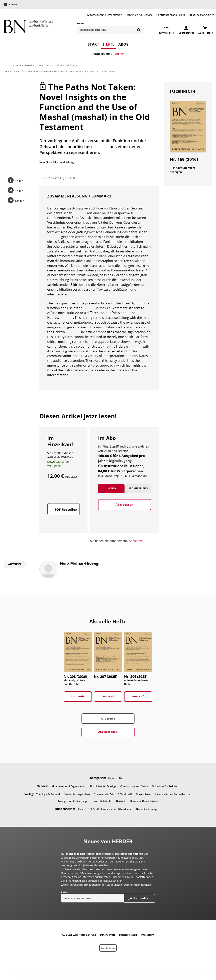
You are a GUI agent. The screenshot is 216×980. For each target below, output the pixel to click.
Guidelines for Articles (201, 15)
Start (93, 44)
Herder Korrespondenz (77, 795)
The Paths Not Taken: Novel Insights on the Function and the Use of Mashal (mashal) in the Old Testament (60, 71)
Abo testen (125, 510)
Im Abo (111, 494)
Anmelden (136, 542)
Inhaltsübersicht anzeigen (183, 170)
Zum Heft (78, 697)
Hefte (109, 44)
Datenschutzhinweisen (137, 886)
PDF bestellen (66, 515)
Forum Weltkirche (102, 802)
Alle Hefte (108, 719)
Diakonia (121, 802)
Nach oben (108, 949)
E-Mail (64, 893)
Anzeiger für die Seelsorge (73, 802)
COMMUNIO (125, 795)
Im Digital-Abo (138, 494)
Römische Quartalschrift (144, 802)
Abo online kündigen (147, 810)
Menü (13, 4)
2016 (59, 65)
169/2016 (70, 65)
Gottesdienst (143, 795)
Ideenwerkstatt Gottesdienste (172, 795)
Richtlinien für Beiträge (139, 15)
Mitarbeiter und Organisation (105, 15)
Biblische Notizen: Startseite (19, 65)
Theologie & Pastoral (48, 795)
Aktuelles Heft (102, 54)
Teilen (19, 181)
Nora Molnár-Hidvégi (60, 162)
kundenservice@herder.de (116, 810)
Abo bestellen (108, 733)
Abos (123, 44)
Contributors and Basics (171, 15)
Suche (81, 23)
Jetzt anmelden (139, 899)
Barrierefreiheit (128, 936)
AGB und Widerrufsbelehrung (79, 936)
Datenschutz (108, 936)
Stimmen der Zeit (104, 795)
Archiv (119, 54)
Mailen (19, 202)
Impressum (147, 936)
